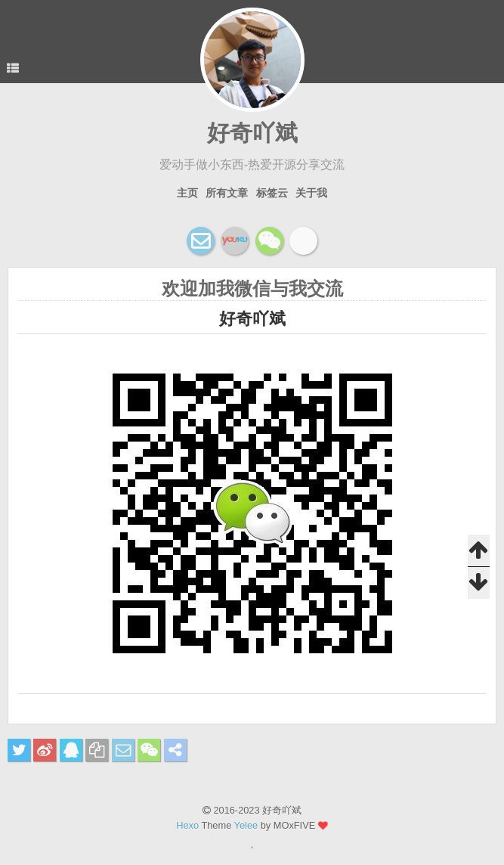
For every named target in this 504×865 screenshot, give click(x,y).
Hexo (187, 825)
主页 (187, 193)
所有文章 (227, 193)
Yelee (246, 825)
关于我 (311, 193)
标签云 (272, 193)
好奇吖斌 (252, 133)
